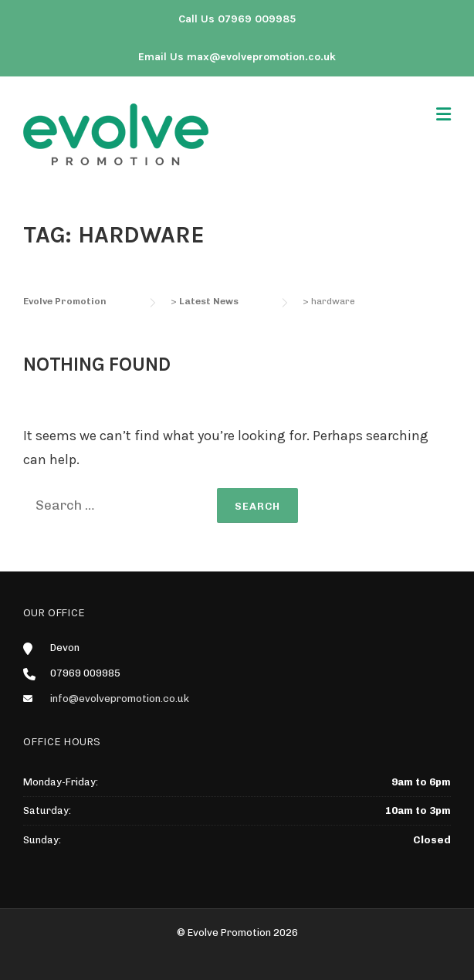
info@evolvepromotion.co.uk (120, 699)
